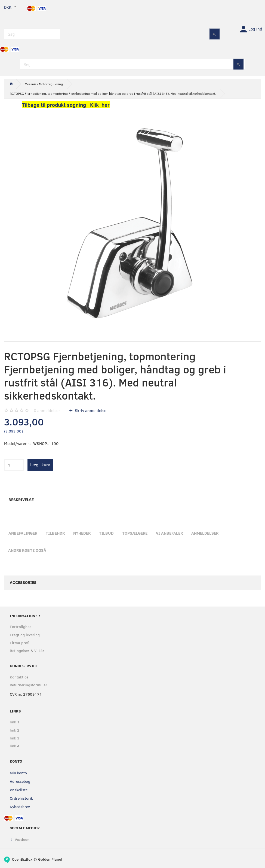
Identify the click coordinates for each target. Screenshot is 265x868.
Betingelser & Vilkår (27, 651)
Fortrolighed (21, 627)
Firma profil (20, 643)
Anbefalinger (23, 533)
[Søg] (215, 34)
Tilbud (106, 533)
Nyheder (82, 533)
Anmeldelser (205, 533)
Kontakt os (19, 677)
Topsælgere (135, 533)
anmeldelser (47, 410)
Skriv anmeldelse (90, 410)
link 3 (15, 738)
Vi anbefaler (169, 533)
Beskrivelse (21, 500)
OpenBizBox (22, 859)
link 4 (15, 746)
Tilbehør (55, 533)
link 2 (15, 730)
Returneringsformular (29, 685)
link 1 (15, 722)
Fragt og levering (25, 635)
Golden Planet (50, 859)
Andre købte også (27, 550)
